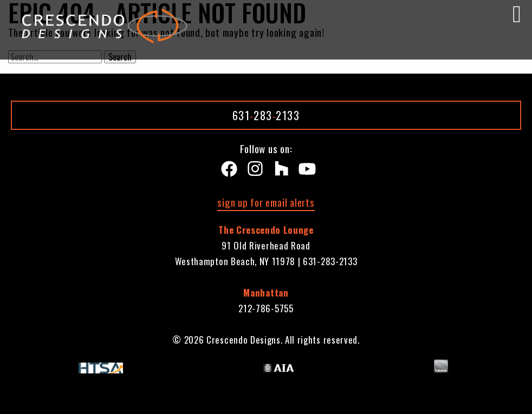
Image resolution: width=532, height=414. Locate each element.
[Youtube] (305, 171)
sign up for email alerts (266, 202)
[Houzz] (279, 171)
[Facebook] (227, 171)
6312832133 (266, 115)
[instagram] (253, 171)
